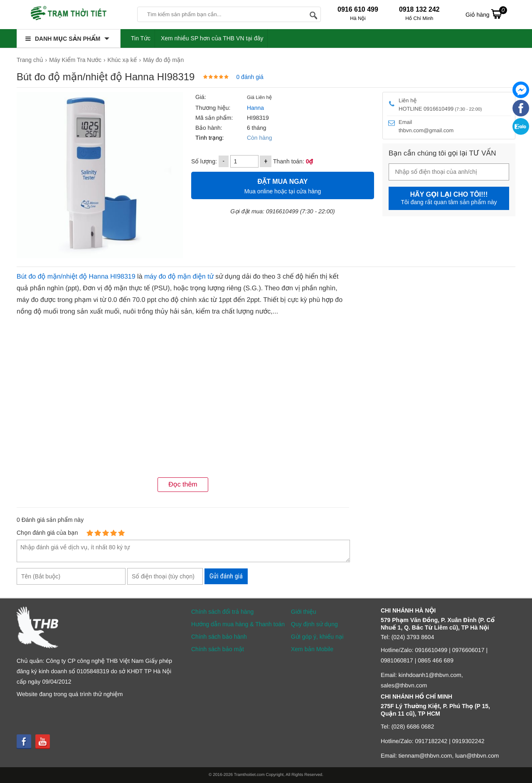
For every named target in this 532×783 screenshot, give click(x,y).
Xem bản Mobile (312, 649)
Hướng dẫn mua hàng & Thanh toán (238, 624)
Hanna (255, 108)
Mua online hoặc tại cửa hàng (283, 185)
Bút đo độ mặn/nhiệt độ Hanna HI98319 (76, 277)
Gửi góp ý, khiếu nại (317, 637)
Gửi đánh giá (226, 576)
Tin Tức (141, 38)
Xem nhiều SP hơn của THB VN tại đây (212, 38)
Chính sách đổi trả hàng (222, 612)
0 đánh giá (250, 77)
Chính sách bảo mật (218, 649)
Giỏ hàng (486, 14)
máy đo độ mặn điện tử (179, 277)
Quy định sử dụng (314, 624)
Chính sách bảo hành (219, 637)
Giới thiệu (304, 612)
